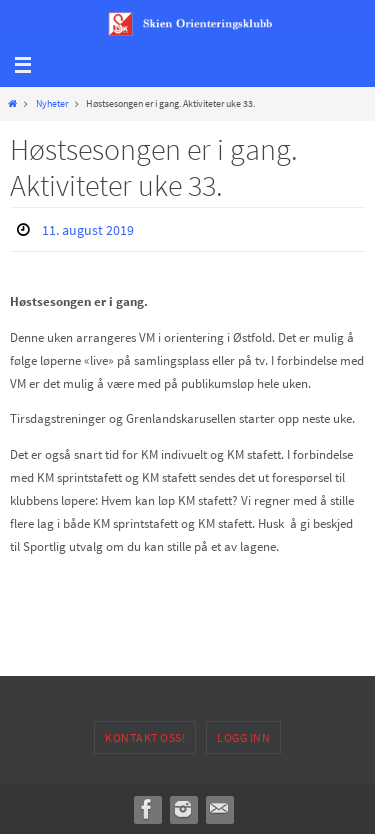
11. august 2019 (88, 230)
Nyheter (52, 103)
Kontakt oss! (145, 737)
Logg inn (243, 737)
